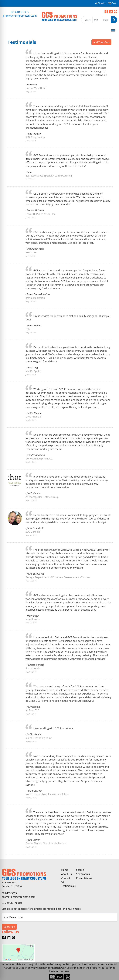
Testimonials (67, 886)
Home (65, 870)
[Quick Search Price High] (106, 20)
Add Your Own (101, 42)
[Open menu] (113, 31)
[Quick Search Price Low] (97, 20)
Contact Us (66, 880)
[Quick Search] (87, 20)
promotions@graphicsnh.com (20, 16)
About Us (67, 874)
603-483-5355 (20, 12)
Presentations (82, 878)
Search (80, 870)
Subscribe (9, 927)
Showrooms (82, 874)
